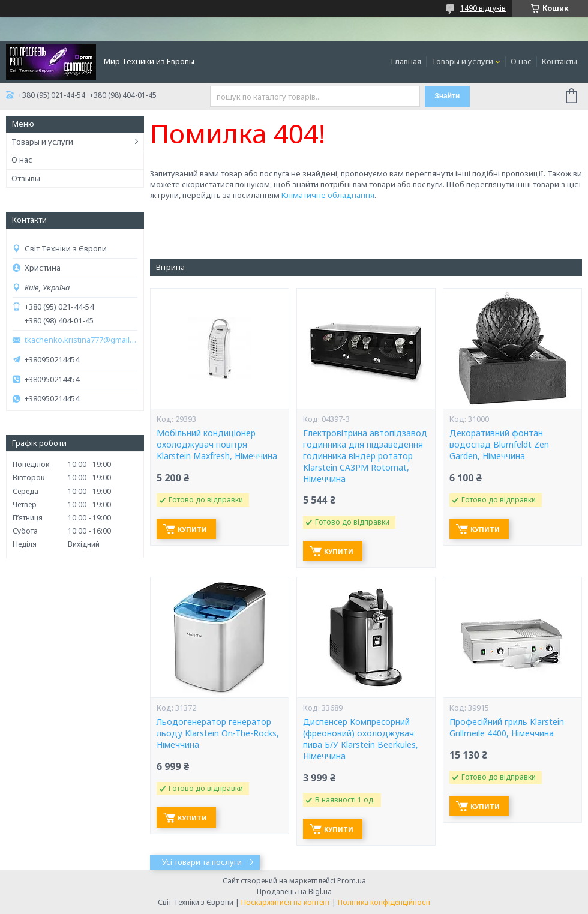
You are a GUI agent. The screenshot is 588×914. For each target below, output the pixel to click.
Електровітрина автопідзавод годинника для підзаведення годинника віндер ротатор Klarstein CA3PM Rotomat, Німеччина (365, 456)
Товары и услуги (462, 61)
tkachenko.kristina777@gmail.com (81, 340)
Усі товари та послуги (202, 862)
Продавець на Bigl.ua (294, 891)
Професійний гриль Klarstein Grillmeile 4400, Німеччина (507, 728)
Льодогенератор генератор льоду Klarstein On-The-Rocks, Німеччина (218, 733)
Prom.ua (352, 881)
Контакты (559, 61)
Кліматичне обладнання (328, 195)
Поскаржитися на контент (286, 902)
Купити (192, 529)
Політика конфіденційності (384, 902)
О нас (521, 61)
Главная (406, 61)
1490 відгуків (483, 8)
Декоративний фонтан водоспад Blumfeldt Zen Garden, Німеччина (499, 445)
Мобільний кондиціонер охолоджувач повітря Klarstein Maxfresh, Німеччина (217, 445)
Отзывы (26, 178)
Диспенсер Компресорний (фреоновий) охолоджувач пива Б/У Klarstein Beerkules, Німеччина (361, 739)
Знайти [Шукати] (447, 96)
